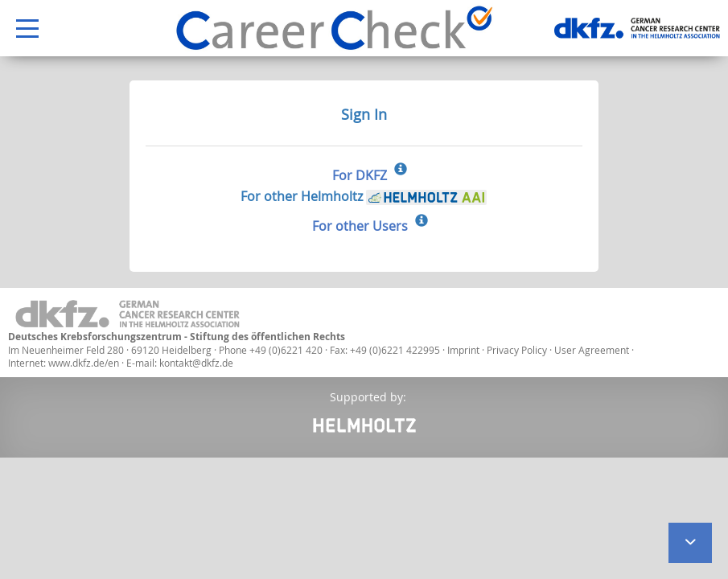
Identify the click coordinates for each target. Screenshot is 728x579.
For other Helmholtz (364, 196)
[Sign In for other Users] (422, 222)
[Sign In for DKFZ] (401, 170)
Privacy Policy (518, 350)
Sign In (364, 114)
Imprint (463, 350)
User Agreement (593, 350)
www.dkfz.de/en (84, 363)
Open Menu (19, 29)
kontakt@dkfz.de (196, 363)
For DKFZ (360, 175)
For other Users (360, 226)
